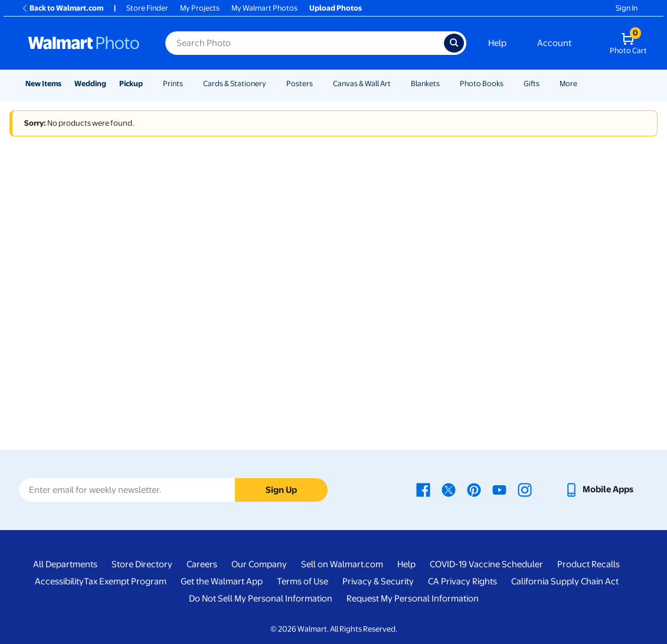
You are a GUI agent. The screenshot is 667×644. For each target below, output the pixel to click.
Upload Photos (336, 8)
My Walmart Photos (264, 8)
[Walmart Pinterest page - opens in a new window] (474, 489)
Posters (300, 84)
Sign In (627, 8)
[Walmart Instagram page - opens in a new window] (525, 489)
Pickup (131, 84)
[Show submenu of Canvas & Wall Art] (396, 84)
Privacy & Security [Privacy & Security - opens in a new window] (378, 581)
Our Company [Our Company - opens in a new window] (259, 564)
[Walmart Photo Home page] (84, 43)
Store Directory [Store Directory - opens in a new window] (142, 564)
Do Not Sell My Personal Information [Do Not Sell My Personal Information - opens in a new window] (261, 599)
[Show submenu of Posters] (318, 84)
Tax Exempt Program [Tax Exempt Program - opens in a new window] (125, 581)
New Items (43, 84)
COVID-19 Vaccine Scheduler (486, 564)
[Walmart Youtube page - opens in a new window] (499, 489)
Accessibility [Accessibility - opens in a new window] (59, 581)
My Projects (200, 8)
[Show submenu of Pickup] (148, 84)
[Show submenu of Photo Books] (509, 84)
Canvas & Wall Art (362, 84)
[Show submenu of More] (583, 84)
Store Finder (147, 8)
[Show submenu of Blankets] (445, 84)
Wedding (90, 84)
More (568, 84)
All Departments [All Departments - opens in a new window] (65, 564)
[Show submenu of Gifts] (545, 84)
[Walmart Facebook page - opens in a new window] (423, 489)
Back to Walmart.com (62, 8)
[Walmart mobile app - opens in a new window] (599, 489)
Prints (173, 84)
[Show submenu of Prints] (188, 84)
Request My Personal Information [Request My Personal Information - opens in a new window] (413, 599)
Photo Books (482, 84)
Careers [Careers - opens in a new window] (202, 564)
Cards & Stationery (235, 84)
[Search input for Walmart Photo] (305, 43)
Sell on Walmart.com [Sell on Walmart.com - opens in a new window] (342, 564)
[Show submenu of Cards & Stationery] (272, 84)
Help (497, 43)
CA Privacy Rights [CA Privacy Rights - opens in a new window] (462, 581)
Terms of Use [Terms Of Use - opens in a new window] (303, 581)
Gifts (532, 84)
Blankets (425, 84)
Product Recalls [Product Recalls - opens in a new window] (588, 564)
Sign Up (281, 490)
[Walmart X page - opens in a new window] (449, 489)
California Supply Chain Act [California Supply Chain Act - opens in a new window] (565, 581)
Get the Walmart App (222, 581)
